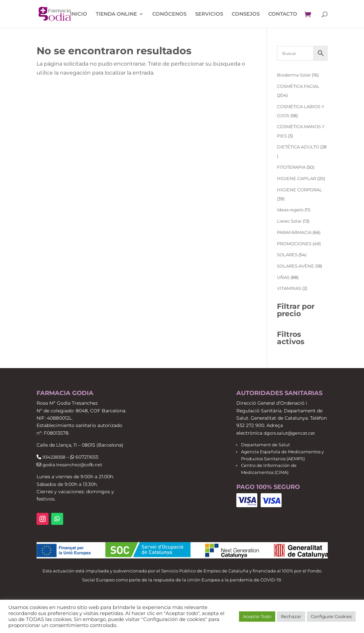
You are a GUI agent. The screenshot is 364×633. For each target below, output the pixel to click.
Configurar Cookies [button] (331, 616)
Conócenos (169, 14)
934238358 (54, 457)
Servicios (209, 14)
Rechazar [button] (291, 616)
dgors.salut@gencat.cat (289, 433)
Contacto (283, 14)
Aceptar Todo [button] (257, 616)
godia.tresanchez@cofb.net (72, 465)
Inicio (79, 14)
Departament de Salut (265, 445)
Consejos (246, 14)
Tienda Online (116, 14)
